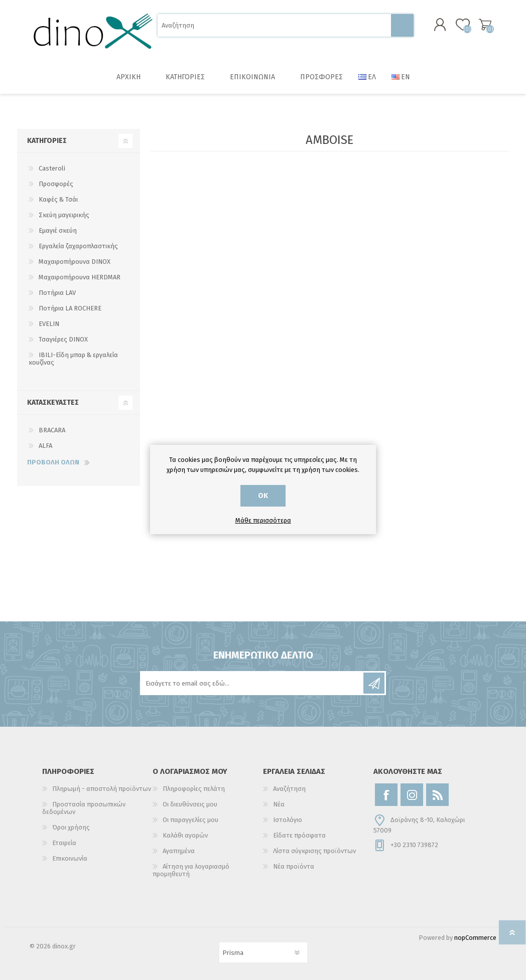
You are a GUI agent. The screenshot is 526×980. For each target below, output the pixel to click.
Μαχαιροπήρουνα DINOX (75, 262)
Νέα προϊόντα (294, 866)
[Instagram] (412, 795)
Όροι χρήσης (71, 827)
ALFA (45, 446)
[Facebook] (386, 795)
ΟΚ (263, 496)
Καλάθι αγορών (485, 25)
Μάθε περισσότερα (263, 520)
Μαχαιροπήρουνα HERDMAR (80, 277)
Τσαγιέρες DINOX (63, 339)
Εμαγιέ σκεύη (58, 230)
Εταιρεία (64, 843)
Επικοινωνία (70, 858)
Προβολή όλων (53, 462)
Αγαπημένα (179, 851)
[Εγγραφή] (252, 683)
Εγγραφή (374, 683)
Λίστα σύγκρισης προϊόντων (314, 851)
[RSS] (437, 795)
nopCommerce (475, 938)
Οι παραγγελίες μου (190, 820)
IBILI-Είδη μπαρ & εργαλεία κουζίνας (73, 359)
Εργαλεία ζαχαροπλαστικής (78, 246)
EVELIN (49, 324)
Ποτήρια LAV (57, 293)
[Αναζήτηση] (274, 25)
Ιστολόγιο (288, 820)
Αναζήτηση (402, 25)
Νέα (279, 804)
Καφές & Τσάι (58, 199)
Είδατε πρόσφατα (299, 835)
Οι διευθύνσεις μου (190, 804)
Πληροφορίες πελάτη (194, 789)
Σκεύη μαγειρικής (64, 215)
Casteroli (52, 168)
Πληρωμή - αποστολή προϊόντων (102, 789)
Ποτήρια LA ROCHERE (70, 308)
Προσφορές (56, 184)
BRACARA (52, 430)
